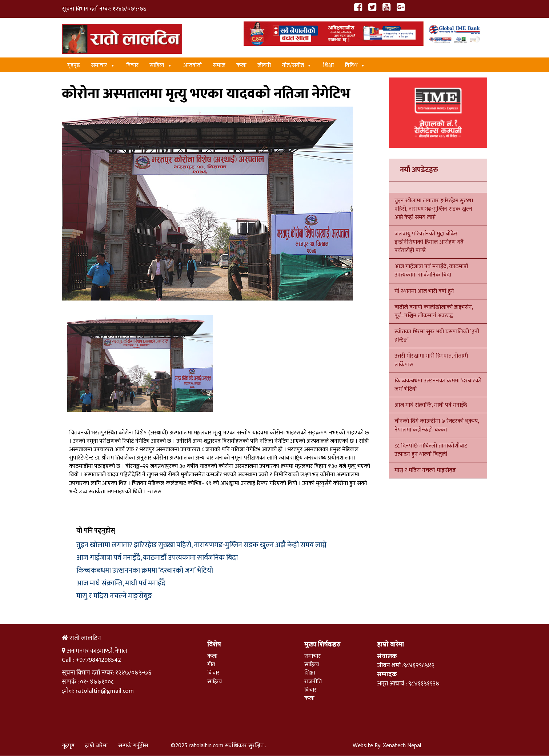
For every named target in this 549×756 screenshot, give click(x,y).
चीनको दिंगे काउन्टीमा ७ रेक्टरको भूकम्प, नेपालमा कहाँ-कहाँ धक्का (437, 425)
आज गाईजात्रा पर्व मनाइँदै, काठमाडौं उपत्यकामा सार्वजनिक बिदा (157, 558)
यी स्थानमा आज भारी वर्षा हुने (424, 291)
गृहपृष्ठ (74, 65)
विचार (132, 65)
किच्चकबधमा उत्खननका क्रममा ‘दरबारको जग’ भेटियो (145, 570)
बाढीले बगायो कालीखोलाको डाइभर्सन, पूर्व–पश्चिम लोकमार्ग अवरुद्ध (434, 311)
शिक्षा (328, 65)
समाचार (103, 65)
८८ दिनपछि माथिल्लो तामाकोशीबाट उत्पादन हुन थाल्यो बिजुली (431, 450)
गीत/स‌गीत (297, 65)
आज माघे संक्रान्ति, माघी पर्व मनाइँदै (121, 583)
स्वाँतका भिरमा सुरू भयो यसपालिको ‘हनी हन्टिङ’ (437, 336)
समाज (219, 65)
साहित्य (161, 65)
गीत (211, 665)
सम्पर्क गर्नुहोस (133, 746)
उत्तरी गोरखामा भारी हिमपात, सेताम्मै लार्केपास (431, 360)
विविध (355, 65)
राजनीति (313, 682)
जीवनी (264, 65)
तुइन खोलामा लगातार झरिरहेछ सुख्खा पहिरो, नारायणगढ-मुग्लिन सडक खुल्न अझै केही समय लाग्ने (201, 545)
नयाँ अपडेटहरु (419, 170)
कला (241, 65)
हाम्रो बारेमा (96, 746)
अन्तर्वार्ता (193, 65)
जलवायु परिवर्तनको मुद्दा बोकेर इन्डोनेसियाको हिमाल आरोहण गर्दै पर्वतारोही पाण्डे (429, 242)
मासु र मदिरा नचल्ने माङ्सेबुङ (114, 596)
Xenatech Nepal (402, 746)
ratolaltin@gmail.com (105, 691)
